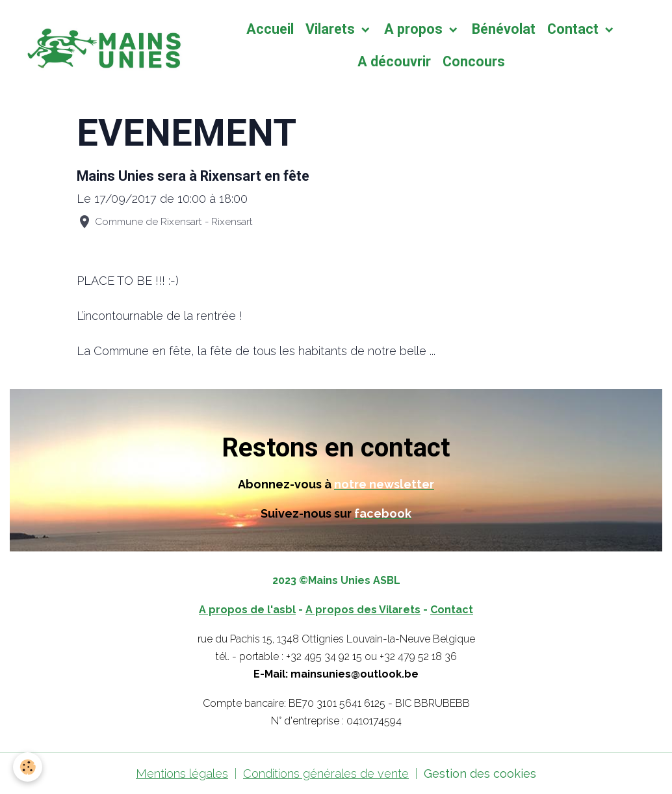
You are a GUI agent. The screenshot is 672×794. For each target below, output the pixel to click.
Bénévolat (504, 29)
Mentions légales (182, 774)
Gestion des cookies (480, 774)
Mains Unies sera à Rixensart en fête (193, 176)
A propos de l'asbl (247, 610)
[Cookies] (28, 767)
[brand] (101, 46)
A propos (415, 29)
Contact (575, 29)
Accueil (270, 29)
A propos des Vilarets (363, 610)
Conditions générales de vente (326, 774)
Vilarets (332, 29)
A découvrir (394, 61)
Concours (474, 61)
